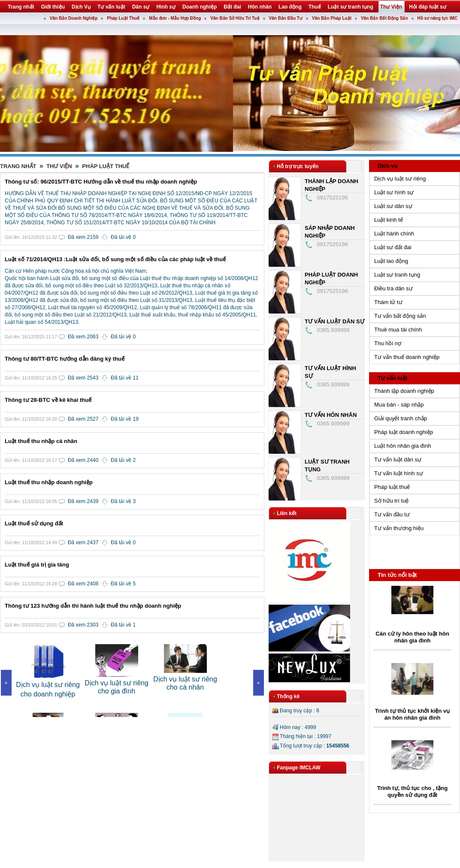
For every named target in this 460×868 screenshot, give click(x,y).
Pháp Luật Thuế (123, 18)
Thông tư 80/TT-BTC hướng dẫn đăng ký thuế (65, 359)
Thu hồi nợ (388, 343)
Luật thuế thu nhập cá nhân (41, 441)
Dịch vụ (387, 166)
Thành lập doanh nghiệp (404, 391)
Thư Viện (59, 166)
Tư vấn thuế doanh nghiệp (407, 357)
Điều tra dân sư (393, 288)
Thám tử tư (388, 302)
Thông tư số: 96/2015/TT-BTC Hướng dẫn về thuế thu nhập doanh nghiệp (101, 182)
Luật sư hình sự (394, 192)
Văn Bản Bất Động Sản (384, 18)
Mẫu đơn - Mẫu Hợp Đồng (175, 18)
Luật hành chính (394, 234)
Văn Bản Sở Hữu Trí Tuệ (235, 18)
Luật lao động (391, 261)
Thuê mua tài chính (398, 330)
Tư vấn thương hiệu (399, 528)
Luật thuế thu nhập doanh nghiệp (49, 482)
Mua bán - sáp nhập (399, 405)
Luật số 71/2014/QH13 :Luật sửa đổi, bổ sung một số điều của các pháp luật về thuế (115, 259)
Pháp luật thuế (392, 487)
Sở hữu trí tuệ (391, 501)
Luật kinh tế (389, 220)
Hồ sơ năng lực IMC (437, 18)
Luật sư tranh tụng (397, 275)
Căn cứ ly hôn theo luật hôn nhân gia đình (412, 637)
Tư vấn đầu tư (392, 514)
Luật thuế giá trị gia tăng (37, 565)
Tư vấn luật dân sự (334, 321)
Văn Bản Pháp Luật (332, 18)
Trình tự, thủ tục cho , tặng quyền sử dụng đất (412, 791)
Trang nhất (18, 166)
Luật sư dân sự (393, 206)
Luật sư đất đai (393, 247)
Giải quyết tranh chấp (401, 418)
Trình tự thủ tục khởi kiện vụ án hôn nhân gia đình (412, 714)
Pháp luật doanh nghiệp (404, 432)
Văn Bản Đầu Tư (286, 18)
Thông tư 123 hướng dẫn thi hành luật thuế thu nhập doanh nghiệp (93, 606)
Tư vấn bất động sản (400, 316)
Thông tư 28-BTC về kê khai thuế (48, 400)
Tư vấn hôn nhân (331, 415)
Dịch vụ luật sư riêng (400, 179)
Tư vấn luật (392, 378)
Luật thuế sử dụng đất (34, 523)
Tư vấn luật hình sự (399, 473)
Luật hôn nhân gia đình (403, 446)
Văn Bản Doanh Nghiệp (74, 18)
